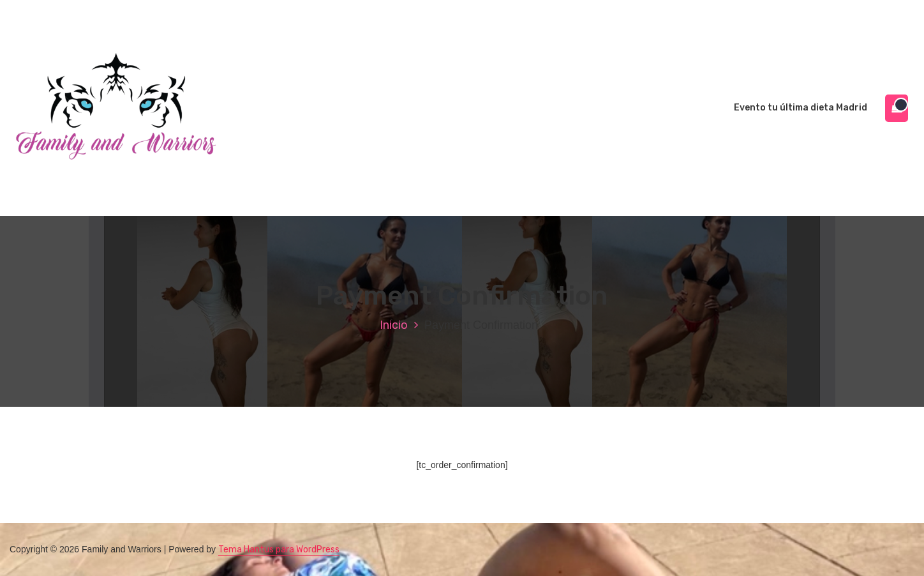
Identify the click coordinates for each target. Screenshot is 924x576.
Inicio (394, 325)
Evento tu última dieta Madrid (801, 108)
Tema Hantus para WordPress (279, 549)
